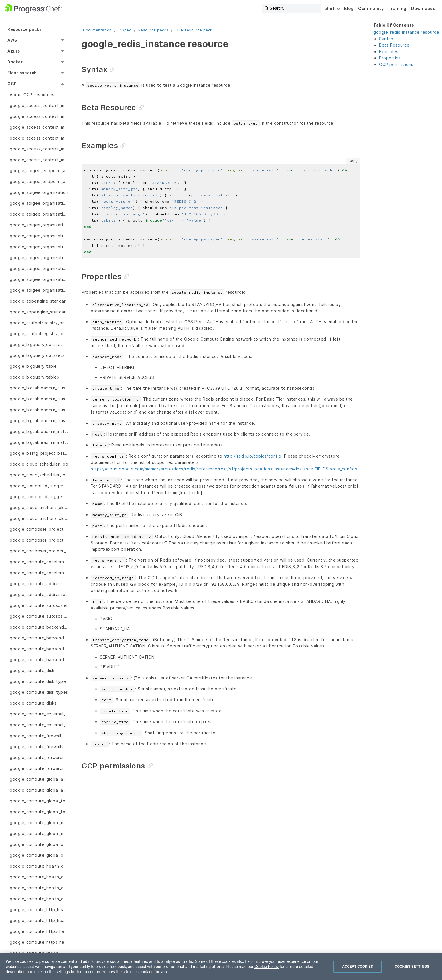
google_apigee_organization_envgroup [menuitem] (39, 225)
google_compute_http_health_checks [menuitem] (39, 920)
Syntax (386, 39)
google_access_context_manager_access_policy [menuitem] (39, 138)
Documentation (97, 30)
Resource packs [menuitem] (24, 29)
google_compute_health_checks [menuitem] (39, 899)
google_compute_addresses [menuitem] (39, 594)
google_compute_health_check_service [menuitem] (39, 877)
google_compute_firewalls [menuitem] (36, 747)
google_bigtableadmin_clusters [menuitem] (39, 421)
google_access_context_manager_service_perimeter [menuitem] (39, 149)
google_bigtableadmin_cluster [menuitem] (39, 388)
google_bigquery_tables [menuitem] (34, 377)
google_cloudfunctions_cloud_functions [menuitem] (39, 518)
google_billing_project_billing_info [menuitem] (39, 453)
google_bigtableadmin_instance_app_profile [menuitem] (39, 431)
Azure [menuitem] (14, 51)
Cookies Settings (412, 966)
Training (397, 8)
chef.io (332, 8)
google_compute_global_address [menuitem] (39, 779)
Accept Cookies (358, 966)
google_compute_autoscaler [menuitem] (39, 605)
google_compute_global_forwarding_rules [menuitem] (39, 812)
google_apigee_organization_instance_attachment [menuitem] (39, 268)
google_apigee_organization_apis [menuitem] (39, 214)
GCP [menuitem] (12, 84)
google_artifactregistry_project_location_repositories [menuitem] (39, 323)
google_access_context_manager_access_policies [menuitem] (39, 127)
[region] (221, 967)
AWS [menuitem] (12, 40)
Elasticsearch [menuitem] (22, 73)
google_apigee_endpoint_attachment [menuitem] (39, 171)
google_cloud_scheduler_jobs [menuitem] (39, 475)
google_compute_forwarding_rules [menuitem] (39, 768)
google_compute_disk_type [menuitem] (38, 681)
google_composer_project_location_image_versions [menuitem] (39, 551)
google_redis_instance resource (406, 32)
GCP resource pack (194, 30)
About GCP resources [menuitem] (32, 95)
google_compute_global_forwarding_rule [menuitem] (39, 801)
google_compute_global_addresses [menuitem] (39, 790)
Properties (390, 58)
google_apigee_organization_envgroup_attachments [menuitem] (39, 247)
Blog (349, 8)
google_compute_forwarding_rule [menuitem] (39, 757)
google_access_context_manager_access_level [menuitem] (39, 105)
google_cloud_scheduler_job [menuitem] (39, 464)
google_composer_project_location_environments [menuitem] (39, 540)
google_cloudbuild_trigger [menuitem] (37, 486)
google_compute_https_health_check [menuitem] (39, 931)
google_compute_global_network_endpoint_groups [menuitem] (39, 833)
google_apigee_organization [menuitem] (39, 192)
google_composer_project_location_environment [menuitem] (39, 529)
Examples (389, 52)
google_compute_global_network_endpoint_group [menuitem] (39, 823)
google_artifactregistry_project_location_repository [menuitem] (39, 334)
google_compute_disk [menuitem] (32, 670)
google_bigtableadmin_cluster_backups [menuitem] (39, 410)
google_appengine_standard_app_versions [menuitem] (39, 312)
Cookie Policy (267, 967)
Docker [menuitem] (15, 62)
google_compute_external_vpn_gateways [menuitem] (39, 725)
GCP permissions (396, 64)
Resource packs (153, 30)
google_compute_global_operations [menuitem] (39, 855)
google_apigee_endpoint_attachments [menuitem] (39, 181)
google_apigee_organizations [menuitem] (39, 290)
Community (371, 8)
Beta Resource (394, 45)
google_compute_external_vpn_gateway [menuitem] (39, 714)
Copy (353, 161)
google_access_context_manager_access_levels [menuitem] (39, 116)
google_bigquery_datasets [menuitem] (37, 355)
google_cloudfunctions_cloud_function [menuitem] (39, 507)
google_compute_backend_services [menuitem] (39, 660)
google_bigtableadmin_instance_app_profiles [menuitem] (39, 442)
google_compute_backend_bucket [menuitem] (39, 627)
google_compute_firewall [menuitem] (35, 736)
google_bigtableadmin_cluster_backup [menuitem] (39, 399)
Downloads (423, 8)
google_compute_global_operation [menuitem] (39, 844)
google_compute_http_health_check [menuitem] (39, 910)
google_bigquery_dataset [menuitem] (36, 344)
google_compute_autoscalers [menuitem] (39, 616)
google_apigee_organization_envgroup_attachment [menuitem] (39, 236)
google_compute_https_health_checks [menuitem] (39, 942)
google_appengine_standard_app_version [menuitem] (39, 301)
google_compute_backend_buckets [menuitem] (39, 638)
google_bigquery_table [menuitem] (33, 366)
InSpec (125, 30)
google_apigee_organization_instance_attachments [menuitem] (39, 279)
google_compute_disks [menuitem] (33, 703)
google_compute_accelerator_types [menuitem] (39, 573)
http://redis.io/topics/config (252, 456)
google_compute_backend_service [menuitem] (39, 649)
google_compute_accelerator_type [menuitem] (39, 562)
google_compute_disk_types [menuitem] (39, 692)
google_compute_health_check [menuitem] (39, 866)
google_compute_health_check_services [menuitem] (39, 888)
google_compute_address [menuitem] (36, 584)
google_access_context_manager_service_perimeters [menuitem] (39, 160)
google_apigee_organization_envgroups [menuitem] (39, 258)
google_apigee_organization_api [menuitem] (39, 203)
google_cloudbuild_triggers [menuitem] (38, 497)
